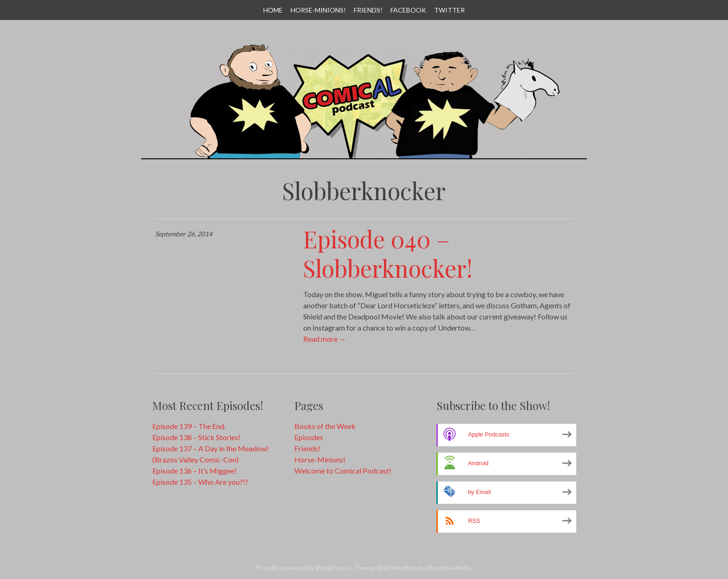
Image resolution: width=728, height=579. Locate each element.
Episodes (309, 437)
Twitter (449, 10)
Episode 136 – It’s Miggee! (195, 471)
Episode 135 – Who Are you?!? (200, 482)
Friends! (368, 10)
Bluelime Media (449, 568)
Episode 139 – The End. (189, 426)
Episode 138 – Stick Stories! (196, 437)
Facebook (408, 10)
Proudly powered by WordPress (302, 568)
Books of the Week (325, 426)
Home (273, 10)
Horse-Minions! (318, 10)
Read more (325, 339)
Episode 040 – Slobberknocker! (388, 254)
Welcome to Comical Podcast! (343, 471)
